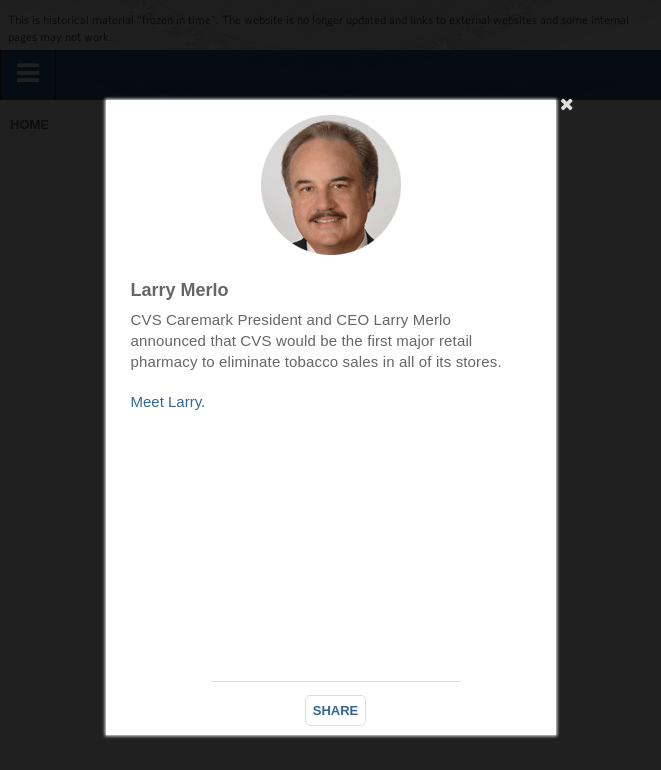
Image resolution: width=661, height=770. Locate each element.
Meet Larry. (168, 401)
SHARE (336, 710)
